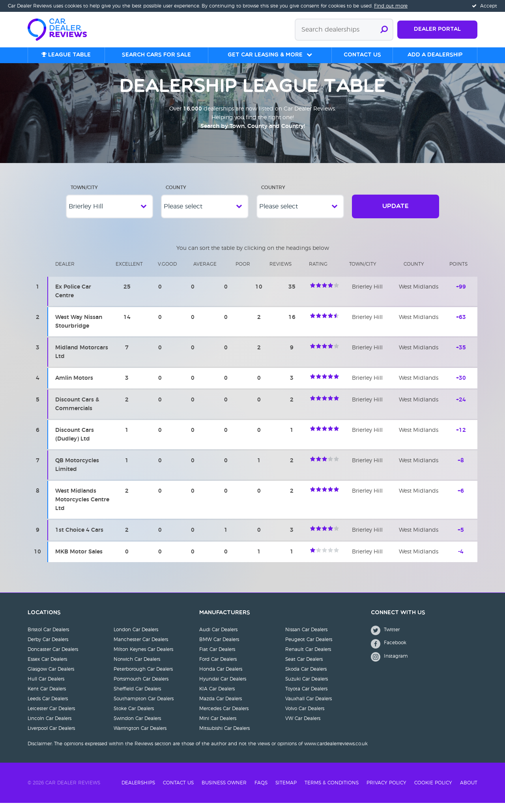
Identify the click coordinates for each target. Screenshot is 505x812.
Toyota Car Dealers (306, 698)
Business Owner (224, 792)
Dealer (65, 273)
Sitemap (286, 792)
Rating (318, 273)
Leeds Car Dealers (48, 708)
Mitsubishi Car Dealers (224, 737)
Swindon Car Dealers (137, 728)
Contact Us (178, 792)
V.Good (167, 273)
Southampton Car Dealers (144, 708)
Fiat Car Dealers (217, 658)
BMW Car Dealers (219, 649)
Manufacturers (225, 622)
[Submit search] (384, 30)
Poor (243, 273)
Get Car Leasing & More (265, 55)
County (176, 197)
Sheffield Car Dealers (137, 698)
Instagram (389, 666)
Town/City (84, 197)
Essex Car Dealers (47, 668)
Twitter (385, 639)
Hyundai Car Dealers (223, 688)
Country (273, 197)
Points (458, 273)
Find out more (391, 6)
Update (396, 216)
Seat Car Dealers (304, 668)
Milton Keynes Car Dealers (143, 658)
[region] (252, 417)
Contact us (362, 55)
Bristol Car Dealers (48, 639)
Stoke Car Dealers (134, 718)
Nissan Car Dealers (306, 639)
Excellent (129, 273)
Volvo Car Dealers (305, 718)
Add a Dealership (435, 55)
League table (66, 55)
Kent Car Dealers (47, 698)
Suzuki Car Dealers (307, 688)
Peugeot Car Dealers (309, 649)
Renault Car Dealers (308, 658)
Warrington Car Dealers (140, 737)
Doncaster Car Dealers (53, 658)
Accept (484, 6)
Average (205, 273)
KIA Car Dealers (217, 698)
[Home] (61, 29)
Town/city (363, 273)
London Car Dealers (136, 639)
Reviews (281, 273)
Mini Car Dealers (218, 728)
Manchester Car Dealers (141, 649)
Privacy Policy (386, 792)
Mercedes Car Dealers (224, 718)
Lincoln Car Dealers (50, 728)
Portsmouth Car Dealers (141, 688)
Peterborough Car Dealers (143, 678)
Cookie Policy (433, 792)
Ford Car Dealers (218, 668)
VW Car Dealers (303, 728)
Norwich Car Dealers (137, 668)
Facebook (389, 653)
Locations (44, 622)
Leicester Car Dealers (51, 718)
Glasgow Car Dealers (51, 678)
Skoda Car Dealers (306, 678)
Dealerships (138, 792)
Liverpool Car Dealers (51, 737)
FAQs (261, 792)
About (469, 792)
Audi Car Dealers (218, 639)
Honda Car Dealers (221, 678)
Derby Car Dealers (48, 649)
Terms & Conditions (332, 792)
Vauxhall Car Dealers (309, 708)
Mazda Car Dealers (221, 708)
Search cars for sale (156, 55)
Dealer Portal (437, 29)
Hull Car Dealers (46, 688)
